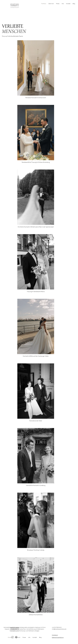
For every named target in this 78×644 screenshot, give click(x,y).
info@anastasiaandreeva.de (59, 629)
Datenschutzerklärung (58, 637)
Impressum (55, 635)
